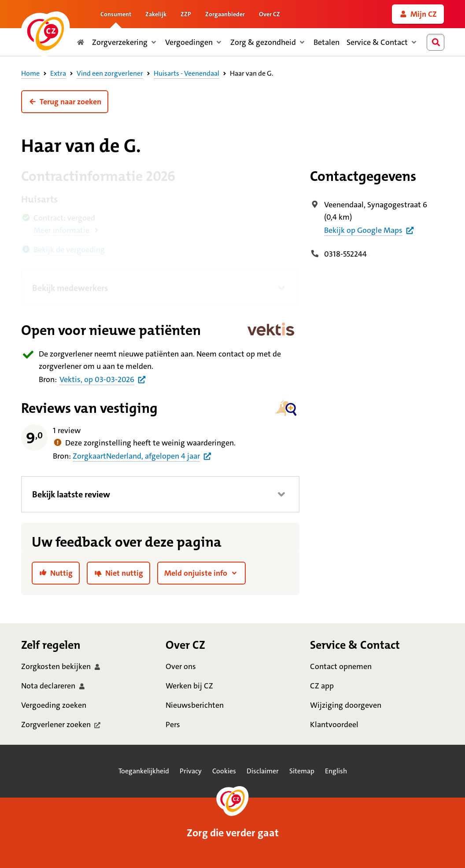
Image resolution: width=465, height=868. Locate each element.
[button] (65, 102)
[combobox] (437, 42)
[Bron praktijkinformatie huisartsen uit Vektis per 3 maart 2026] (103, 379)
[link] (418, 14)
